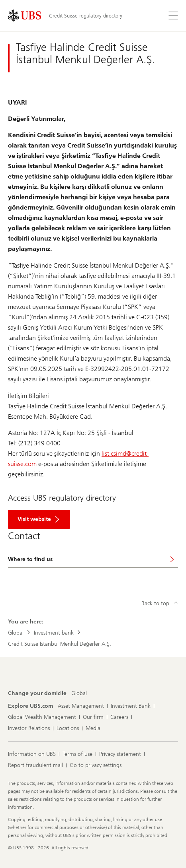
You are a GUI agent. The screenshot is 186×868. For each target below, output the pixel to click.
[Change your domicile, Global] (79, 693)
